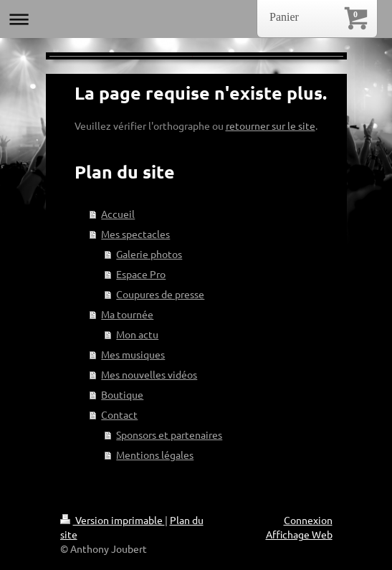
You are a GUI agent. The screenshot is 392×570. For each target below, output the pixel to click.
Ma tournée (127, 314)
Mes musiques (133, 354)
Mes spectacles (135, 234)
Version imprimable (113, 520)
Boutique (122, 394)
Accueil (118, 214)
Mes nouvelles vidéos (149, 374)
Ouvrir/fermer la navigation (196, 19)
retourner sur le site (271, 125)
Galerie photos (149, 254)
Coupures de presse (160, 294)
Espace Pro (141, 274)
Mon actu (137, 334)
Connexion (308, 520)
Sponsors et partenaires (169, 434)
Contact (119, 414)
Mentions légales (155, 455)
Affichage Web (299, 534)
